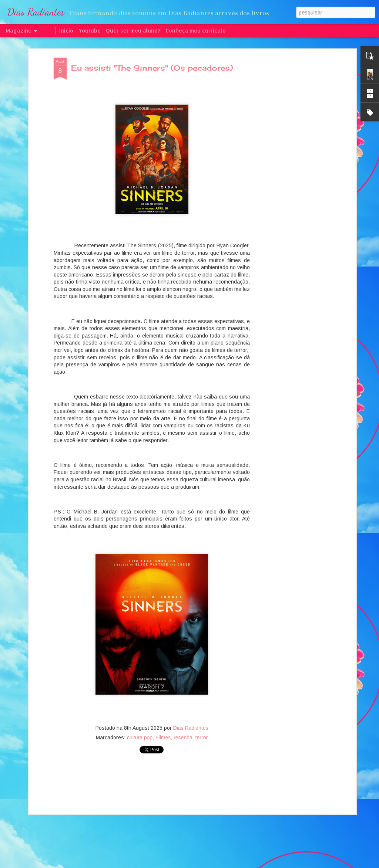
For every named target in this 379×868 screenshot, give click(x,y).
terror (202, 726)
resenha (183, 726)
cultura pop (140, 726)
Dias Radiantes (191, 717)
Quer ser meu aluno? (133, 30)
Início (66, 30)
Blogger (222, 864)
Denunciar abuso (247, 864)
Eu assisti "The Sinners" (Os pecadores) (152, 57)
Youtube (90, 30)
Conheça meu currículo (196, 30)
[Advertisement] (291, 163)
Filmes (163, 726)
